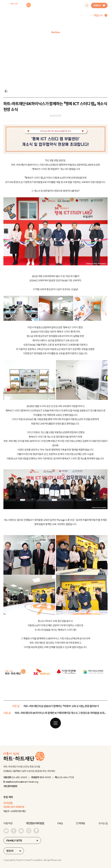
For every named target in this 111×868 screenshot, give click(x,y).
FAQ (60, 823)
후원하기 (99, 5)
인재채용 (80, 823)
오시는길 (103, 823)
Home (76, 15)
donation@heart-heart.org (25, 782)
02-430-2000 (19, 777)
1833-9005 (45, 777)
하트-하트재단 (21, 6)
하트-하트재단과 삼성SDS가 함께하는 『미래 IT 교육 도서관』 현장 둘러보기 (61, 706)
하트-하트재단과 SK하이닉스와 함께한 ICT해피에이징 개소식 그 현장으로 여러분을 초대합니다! (61, 713)
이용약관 (8, 823)
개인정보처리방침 (35, 823)
